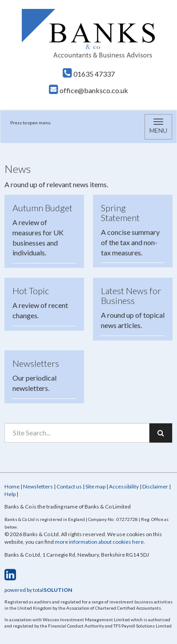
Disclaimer (155, 486)
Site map (95, 486)
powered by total (38, 590)
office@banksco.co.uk (88, 90)
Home (12, 486)
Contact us (69, 486)
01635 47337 (89, 74)
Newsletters (38, 486)
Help (10, 494)
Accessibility (124, 486)
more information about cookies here (99, 542)
